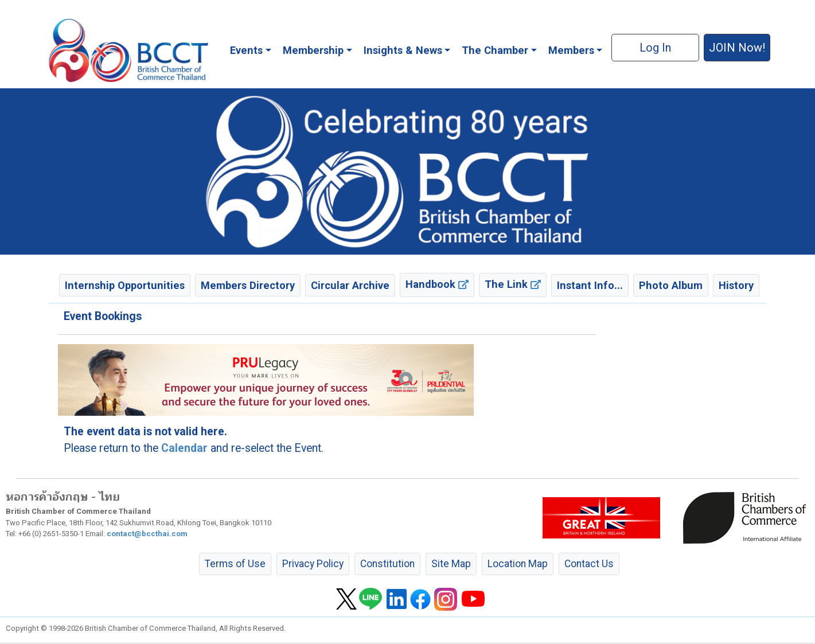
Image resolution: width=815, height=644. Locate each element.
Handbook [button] (437, 284)
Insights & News (403, 50)
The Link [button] (513, 284)
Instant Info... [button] (590, 285)
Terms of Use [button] (235, 564)
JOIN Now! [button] (737, 48)
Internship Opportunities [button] (125, 285)
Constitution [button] (387, 564)
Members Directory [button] (248, 285)
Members (571, 50)
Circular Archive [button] (350, 285)
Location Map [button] (518, 564)
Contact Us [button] (589, 564)
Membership (313, 50)
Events (246, 50)
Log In (655, 48)
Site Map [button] (451, 564)
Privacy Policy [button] (313, 564)
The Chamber (495, 50)
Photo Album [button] (671, 285)
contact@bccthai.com (147, 534)
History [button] (736, 285)
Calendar (184, 448)
